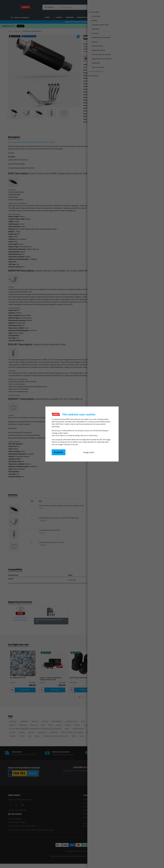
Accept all (59, 452)
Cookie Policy (93, 435)
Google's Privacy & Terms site (68, 444)
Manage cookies (77, 452)
